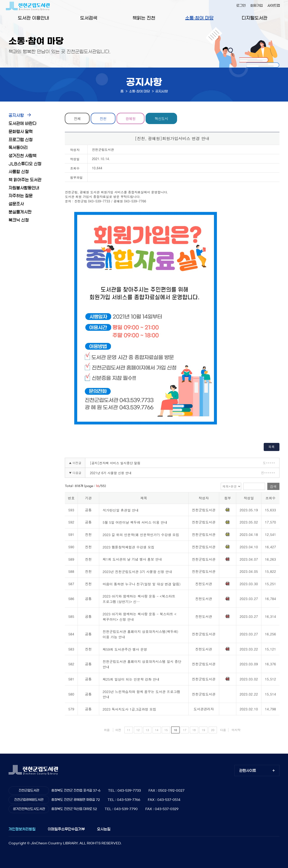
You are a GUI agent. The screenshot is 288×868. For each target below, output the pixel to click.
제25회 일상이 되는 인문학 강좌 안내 (131, 679)
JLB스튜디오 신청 (25, 164)
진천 (103, 118)
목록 (272, 447)
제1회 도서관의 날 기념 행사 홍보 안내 (132, 559)
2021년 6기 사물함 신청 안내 (111, 473)
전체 (77, 118)
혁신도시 (162, 118)
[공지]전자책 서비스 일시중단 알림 (115, 463)
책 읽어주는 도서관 (25, 180)
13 (147, 730)
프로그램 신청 (21, 140)
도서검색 (89, 18)
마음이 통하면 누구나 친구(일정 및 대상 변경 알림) (142, 584)
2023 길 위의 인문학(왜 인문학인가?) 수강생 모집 (141, 535)
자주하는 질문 (21, 196)
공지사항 (16, 116)
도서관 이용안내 (33, 18)
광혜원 (131, 118)
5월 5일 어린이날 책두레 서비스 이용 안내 (135, 522)
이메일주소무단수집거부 (66, 829)
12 (138, 730)
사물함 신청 (19, 172)
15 (166, 730)
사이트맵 (274, 6)
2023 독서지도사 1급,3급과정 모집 (129, 709)
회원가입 (256, 6)
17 (185, 730)
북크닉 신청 (19, 220)
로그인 (241, 6)
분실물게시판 (20, 212)
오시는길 (104, 829)
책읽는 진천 (144, 18)
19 (203, 730)
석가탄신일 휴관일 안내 (121, 510)
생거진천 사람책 (22, 156)
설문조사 (16, 204)
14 (157, 730)
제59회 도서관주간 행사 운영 (125, 649)
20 (213, 730)
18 (194, 730)
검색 (273, 486)
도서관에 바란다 (22, 124)
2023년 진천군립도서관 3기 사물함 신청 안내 (137, 572)
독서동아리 (18, 148)
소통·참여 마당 (199, 18)
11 (129, 730)
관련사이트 (248, 771)
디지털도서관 (254, 18)
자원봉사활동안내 (24, 188)
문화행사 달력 (21, 132)
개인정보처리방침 (22, 829)
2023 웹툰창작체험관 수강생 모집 (128, 547)
